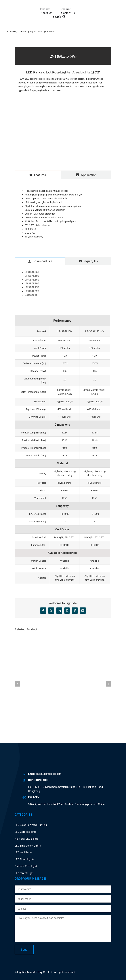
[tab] (38, 175)
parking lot (59, 221)
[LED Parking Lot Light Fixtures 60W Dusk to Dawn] (63, 637)
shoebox (46, 225)
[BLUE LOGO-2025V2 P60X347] (21, 12)
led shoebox (57, 218)
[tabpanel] (63, 211)
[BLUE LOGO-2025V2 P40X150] (47, 760)
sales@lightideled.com (49, 774)
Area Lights (81, 72)
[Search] (60, 17)
